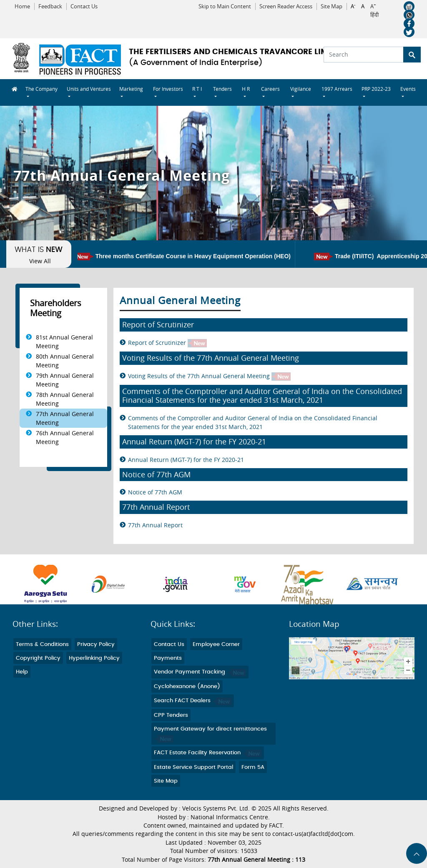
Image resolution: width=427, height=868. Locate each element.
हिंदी (374, 15)
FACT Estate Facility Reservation (208, 753)
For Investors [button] (168, 89)
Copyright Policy (38, 658)
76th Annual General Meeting (65, 437)
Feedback (50, 6)
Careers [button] (270, 89)
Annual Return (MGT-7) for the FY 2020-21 (186, 460)
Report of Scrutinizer (167, 343)
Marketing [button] (131, 89)
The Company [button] (41, 89)
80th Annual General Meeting (65, 361)
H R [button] (246, 89)
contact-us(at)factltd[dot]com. (314, 834)
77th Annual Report (155, 525)
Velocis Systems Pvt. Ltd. (216, 808)
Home (22, 6)
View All (40, 261)
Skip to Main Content (225, 6)
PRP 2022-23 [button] (376, 89)
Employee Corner (216, 645)
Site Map (332, 6)
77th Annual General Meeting (65, 418)
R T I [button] (197, 89)
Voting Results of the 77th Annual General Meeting (209, 376)
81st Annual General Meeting (64, 342)
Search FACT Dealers (193, 701)
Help (22, 672)
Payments (168, 658)
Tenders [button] (222, 89)
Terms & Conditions (42, 645)
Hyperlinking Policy (94, 658)
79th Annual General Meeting (65, 380)
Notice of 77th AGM (155, 492)
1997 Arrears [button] (337, 89)
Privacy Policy (96, 645)
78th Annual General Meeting (65, 399)
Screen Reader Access (286, 6)
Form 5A (253, 767)
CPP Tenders (171, 715)
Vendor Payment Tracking (200, 672)
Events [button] (408, 89)
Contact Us (84, 6)
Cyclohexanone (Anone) (187, 687)
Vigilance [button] (301, 89)
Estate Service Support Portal (193, 767)
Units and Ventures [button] (89, 89)
